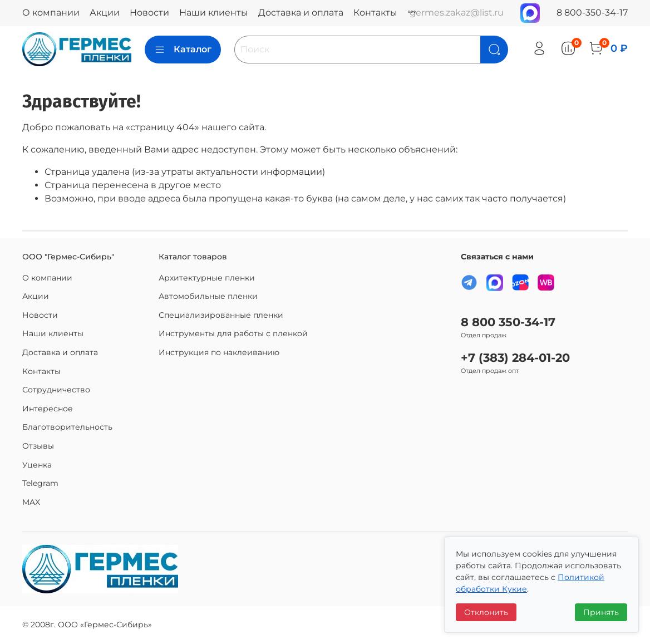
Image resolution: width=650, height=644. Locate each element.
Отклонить (486, 612)
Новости (149, 13)
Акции (105, 13)
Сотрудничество (56, 390)
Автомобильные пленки (208, 296)
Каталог (183, 50)
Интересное (48, 409)
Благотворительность (67, 427)
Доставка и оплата (301, 13)
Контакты (375, 13)
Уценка (37, 465)
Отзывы (38, 446)
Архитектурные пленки (207, 278)
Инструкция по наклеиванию (219, 352)
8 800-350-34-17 (592, 13)
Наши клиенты (214, 13)
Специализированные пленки (221, 315)
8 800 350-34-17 (508, 322)
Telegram (40, 483)
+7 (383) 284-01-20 (515, 358)
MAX (31, 502)
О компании (51, 13)
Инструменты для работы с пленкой (233, 333)
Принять (601, 612)
